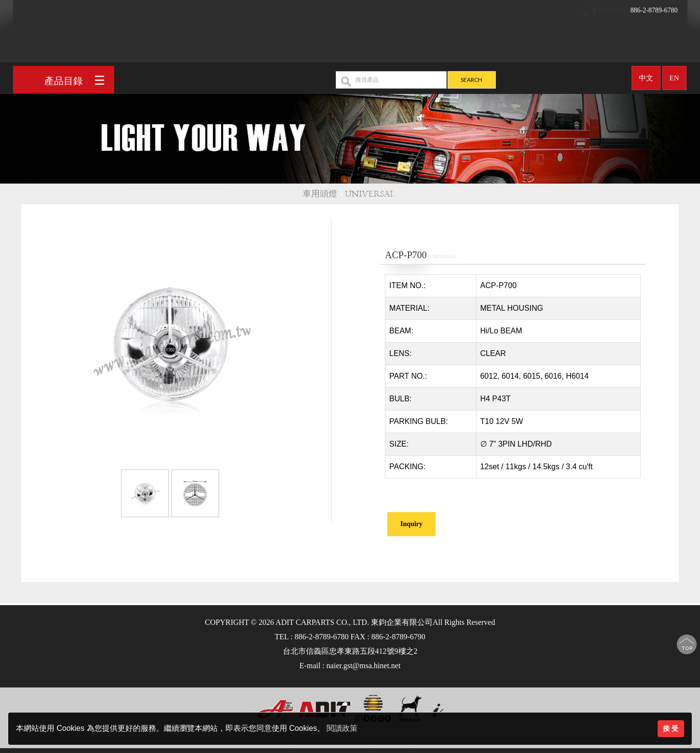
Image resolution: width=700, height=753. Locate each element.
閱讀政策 (342, 728)
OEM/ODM (457, 44)
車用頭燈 (320, 194)
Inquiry (411, 524)
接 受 (671, 728)
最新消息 (516, 44)
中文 (646, 74)
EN (674, 74)
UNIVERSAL (371, 194)
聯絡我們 (571, 44)
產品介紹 (396, 44)
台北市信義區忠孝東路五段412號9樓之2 (350, 651)
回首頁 (290, 44)
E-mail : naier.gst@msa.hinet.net (350, 666)
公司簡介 (341, 44)
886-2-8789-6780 (630, 7)
